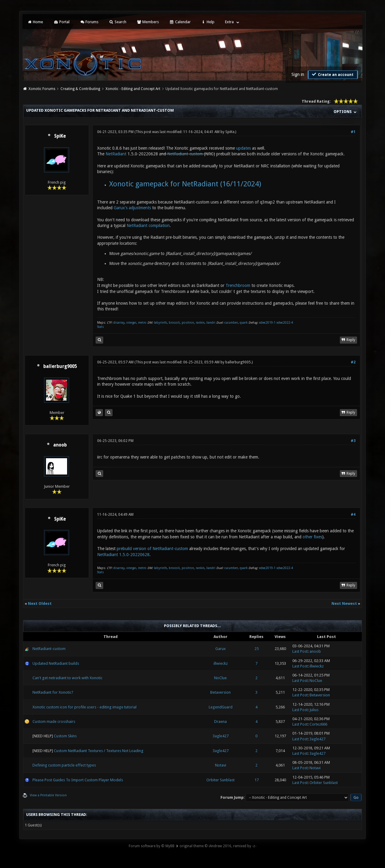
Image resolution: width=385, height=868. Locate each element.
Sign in (298, 74)
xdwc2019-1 (268, 323)
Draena (220, 722)
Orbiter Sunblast (220, 780)
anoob (60, 445)
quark (244, 323)
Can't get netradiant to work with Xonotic (68, 678)
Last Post (300, 651)
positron (188, 323)
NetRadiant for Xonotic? (53, 692)
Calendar (180, 22)
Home (35, 22)
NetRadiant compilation (148, 226)
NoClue (220, 678)
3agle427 (221, 736)
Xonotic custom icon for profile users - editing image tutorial (85, 707)
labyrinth (160, 323)
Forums (89, 22)
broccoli (174, 323)
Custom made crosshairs (54, 722)
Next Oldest (40, 604)
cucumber (231, 323)
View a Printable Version (48, 795)
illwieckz (221, 663)
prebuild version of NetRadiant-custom (152, 549)
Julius (314, 710)
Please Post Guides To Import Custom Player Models (78, 780)
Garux (221, 649)
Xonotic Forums (42, 89)
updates (243, 148)
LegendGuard (221, 707)
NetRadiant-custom (185, 154)
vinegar (131, 323)
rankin (200, 323)
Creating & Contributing (80, 89)
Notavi (221, 765)
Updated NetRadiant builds (56, 663)
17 (257, 780)
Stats (100, 327)
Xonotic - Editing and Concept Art (133, 89)
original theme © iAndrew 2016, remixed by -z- (218, 846)
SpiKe (60, 136)
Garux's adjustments (132, 208)
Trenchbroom (238, 285)
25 (257, 649)
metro (142, 323)
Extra (229, 22)
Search (117, 22)
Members (148, 22)
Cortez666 (318, 724)
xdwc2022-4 (285, 323)
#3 (353, 441)
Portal (61, 22)
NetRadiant (117, 154)
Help (208, 22)
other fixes (312, 537)
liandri (211, 323)
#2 (353, 362)
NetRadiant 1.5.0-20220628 (123, 555)
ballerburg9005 (60, 366)
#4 (353, 515)
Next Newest (344, 604)
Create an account (332, 74)
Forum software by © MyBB (152, 846)
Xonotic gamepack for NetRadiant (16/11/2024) (185, 184)
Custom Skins (65, 736)
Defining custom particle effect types (64, 765)
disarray (119, 323)
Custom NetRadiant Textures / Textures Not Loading (99, 751)
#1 (353, 132)
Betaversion (220, 692)
